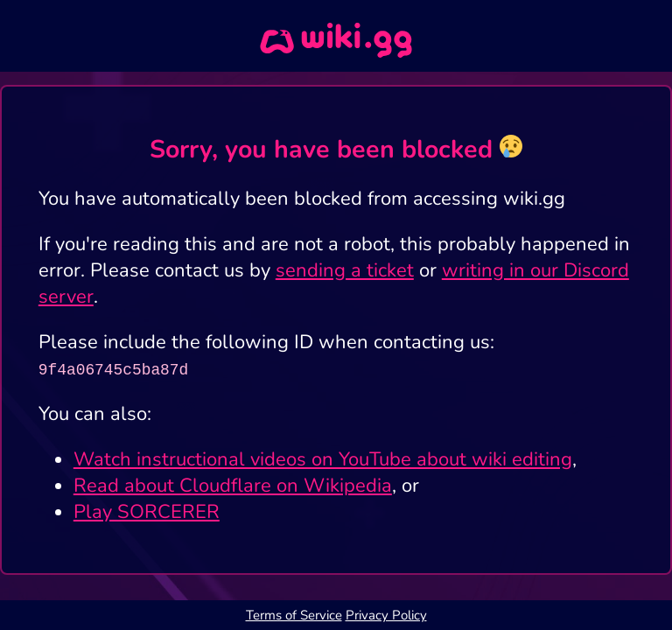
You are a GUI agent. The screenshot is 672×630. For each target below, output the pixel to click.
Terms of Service (294, 615)
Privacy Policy (386, 615)
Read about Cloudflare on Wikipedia (233, 486)
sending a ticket (345, 270)
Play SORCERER (147, 512)
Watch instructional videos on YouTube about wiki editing (323, 459)
